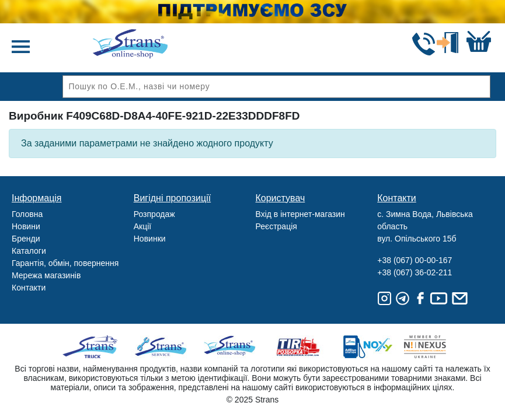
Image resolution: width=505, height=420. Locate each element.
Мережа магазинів (46, 275)
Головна (27, 214)
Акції (142, 226)
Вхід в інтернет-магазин (300, 214)
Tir (299, 347)
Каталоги (29, 251)
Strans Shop (230, 347)
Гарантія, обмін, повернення (65, 263)
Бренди (26, 239)
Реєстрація (276, 226)
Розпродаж (154, 214)
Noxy (367, 347)
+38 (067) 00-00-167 (415, 260)
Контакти (29, 288)
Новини (26, 226)
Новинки (150, 239)
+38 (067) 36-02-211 (415, 272)
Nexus (435, 347)
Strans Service (162, 347)
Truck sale (94, 347)
